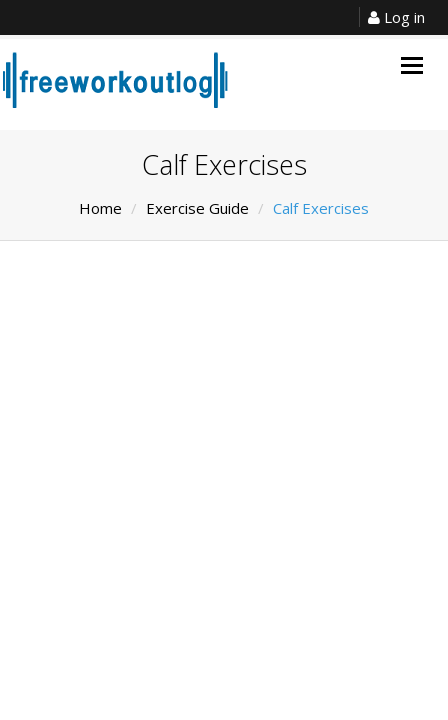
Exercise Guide (197, 208)
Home (100, 208)
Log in (396, 17)
